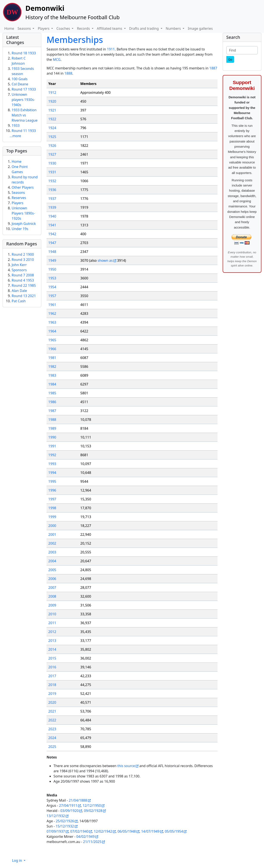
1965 (52, 340)
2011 (52, 623)
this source (126, 766)
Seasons (18, 193)
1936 (52, 190)
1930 (52, 163)
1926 (52, 146)
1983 (52, 375)
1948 (52, 252)
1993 (52, 464)
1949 (52, 260)
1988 (52, 420)
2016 (52, 667)
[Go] (230, 59)
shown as (105, 260)
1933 (16, 125)
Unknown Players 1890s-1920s (23, 213)
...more (15, 136)
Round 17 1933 (24, 89)
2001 (52, 534)
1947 (52, 243)
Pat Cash (19, 301)
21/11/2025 (92, 842)
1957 (52, 296)
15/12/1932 (65, 826)
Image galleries (200, 28)
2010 (52, 614)
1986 (52, 402)
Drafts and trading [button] (144, 28)
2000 (52, 526)
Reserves (19, 198)
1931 (52, 172)
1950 (52, 269)
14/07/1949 (150, 831)
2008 (52, 596)
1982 (52, 367)
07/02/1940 (79, 831)
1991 (52, 446)
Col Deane (20, 84)
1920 (52, 101)
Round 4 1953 (23, 280)
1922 (52, 119)
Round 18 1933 (24, 53)
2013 (52, 641)
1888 (68, 73)
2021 (52, 711)
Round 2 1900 (23, 254)
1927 (52, 154)
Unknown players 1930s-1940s (23, 100)
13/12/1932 (56, 816)
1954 (52, 287)
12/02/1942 (103, 831)
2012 (52, 632)
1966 (52, 349)
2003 (52, 552)
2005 (52, 570)
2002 (52, 543)
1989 (52, 428)
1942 (52, 234)
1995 (52, 481)
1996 (52, 490)
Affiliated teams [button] (110, 28)
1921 (52, 110)
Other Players (23, 187)
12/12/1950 (92, 805)
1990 (52, 437)
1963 (52, 322)
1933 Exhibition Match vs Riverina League (25, 115)
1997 (52, 499)
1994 (52, 473)
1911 (111, 49)
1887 (213, 68)
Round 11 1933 (24, 131)
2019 (52, 694)
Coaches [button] (64, 28)
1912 (52, 92)
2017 (52, 676)
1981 (52, 358)
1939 (52, 207)
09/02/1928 (93, 811)
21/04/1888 (78, 800)
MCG (57, 60)
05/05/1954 (174, 831)
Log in (17, 860)
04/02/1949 (85, 837)
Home (9, 28)
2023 (52, 729)
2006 (52, 579)
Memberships (75, 40)
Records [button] (84, 28)
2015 (52, 658)
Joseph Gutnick (24, 224)
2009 (52, 605)
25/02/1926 (65, 821)
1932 (52, 181)
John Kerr (19, 265)
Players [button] (44, 28)
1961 (52, 305)
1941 (52, 225)
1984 (52, 384)
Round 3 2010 (23, 260)
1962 (52, 313)
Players (17, 203)
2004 (52, 561)
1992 (52, 455)
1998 (52, 508)
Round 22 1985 (24, 285)
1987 (52, 411)
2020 (52, 702)
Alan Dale (19, 291)
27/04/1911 (68, 805)
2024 (52, 738)
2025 (52, 747)
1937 (52, 199)
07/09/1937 (56, 831)
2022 (52, 720)
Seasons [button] (25, 28)
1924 (52, 128)
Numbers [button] (174, 28)
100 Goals (20, 79)
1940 (52, 216)
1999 (52, 517)
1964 (52, 331)
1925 (52, 137)
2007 (52, 588)
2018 (52, 685)
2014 (52, 649)
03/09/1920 (69, 811)
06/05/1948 (127, 831)
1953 (52, 278)
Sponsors (19, 270)
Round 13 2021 (24, 296)
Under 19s (20, 229)
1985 (52, 393)
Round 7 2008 (23, 275)
